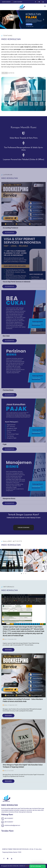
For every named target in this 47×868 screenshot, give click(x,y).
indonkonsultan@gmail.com (11, 826)
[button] (4, 20)
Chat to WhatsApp (36, 866)
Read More (8, 650)
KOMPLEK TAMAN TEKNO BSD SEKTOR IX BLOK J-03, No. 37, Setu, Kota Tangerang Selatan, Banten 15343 (22, 851)
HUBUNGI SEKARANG (24, 528)
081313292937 (6, 2)
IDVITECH (28, 866)
